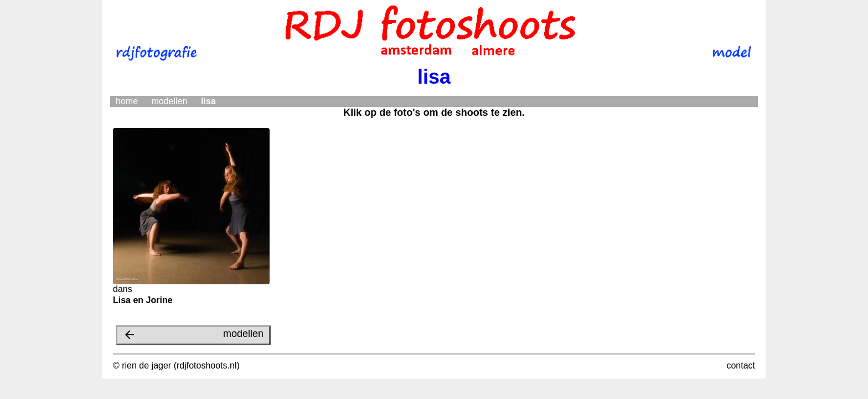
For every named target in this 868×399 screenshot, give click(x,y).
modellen (169, 101)
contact (741, 365)
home (127, 101)
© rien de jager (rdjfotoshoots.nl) (176, 365)
